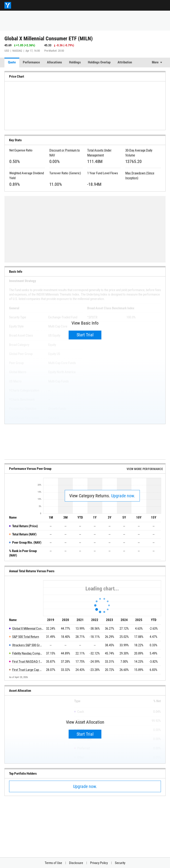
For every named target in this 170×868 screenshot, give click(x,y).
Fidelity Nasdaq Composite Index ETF (28, 653)
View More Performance (145, 469)
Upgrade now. (123, 496)
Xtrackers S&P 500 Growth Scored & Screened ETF (28, 645)
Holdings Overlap (99, 62)
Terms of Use (53, 863)
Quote (12, 62)
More (155, 62)
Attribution (125, 62)
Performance (31, 62)
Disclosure (76, 863)
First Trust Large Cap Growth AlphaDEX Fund (28, 670)
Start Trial (85, 335)
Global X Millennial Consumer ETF (28, 629)
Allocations (54, 62)
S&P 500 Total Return (26, 637)
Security (120, 863)
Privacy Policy (99, 863)
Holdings (75, 62)
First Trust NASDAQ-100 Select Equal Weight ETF (28, 662)
